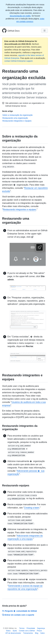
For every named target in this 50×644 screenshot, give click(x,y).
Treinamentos (28, 633)
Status (8, 631)
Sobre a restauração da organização (17, 115)
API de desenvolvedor (13, 633)
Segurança (41, 628)
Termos (22, 628)
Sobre (43, 633)
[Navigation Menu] (45, 31)
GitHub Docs (14, 31)
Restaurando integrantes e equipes (17, 121)
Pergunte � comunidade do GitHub (19, 611)
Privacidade (31, 628)
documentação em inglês (20, 16)
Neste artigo (8, 111)
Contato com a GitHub (27, 631)
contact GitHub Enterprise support (18, 61)
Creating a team (32, 508)
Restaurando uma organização (15, 118)
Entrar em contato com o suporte (18, 615)
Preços (39, 631)
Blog (37, 633)
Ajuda (15, 631)
